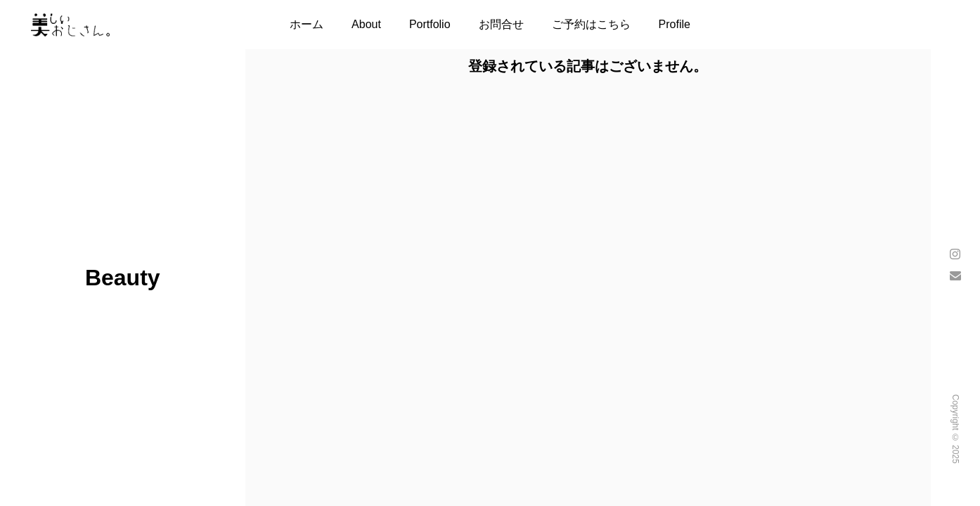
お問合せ (501, 24)
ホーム (307, 24)
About (366, 24)
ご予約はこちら (591, 24)
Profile (675, 24)
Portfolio (430, 24)
